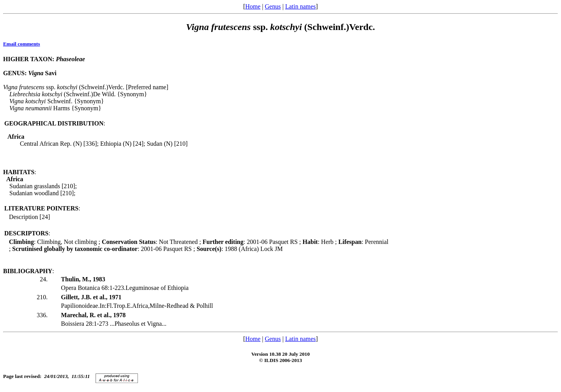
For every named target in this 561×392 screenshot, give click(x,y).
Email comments (22, 44)
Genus (273, 6)
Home (253, 6)
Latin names (301, 6)
